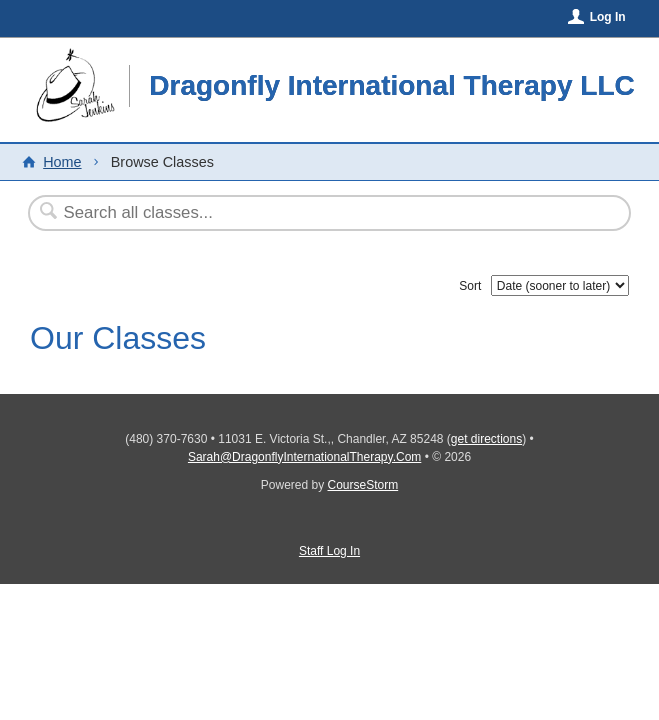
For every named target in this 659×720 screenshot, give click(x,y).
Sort (470, 286)
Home (62, 162)
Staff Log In (329, 551)
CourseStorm (363, 485)
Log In (608, 17)
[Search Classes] (280, 213)
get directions (486, 439)
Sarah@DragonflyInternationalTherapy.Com (304, 457)
